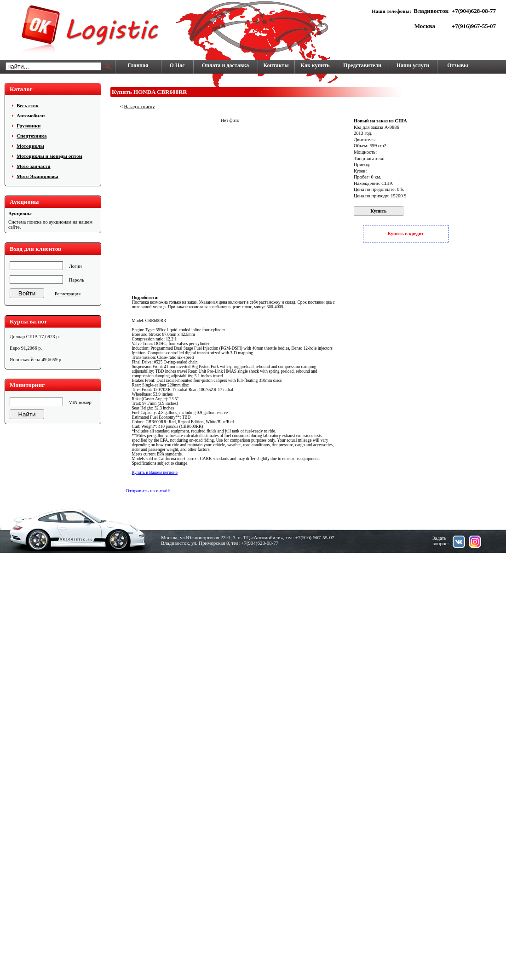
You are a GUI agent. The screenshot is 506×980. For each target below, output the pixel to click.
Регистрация (68, 294)
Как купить (315, 65)
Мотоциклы (30, 146)
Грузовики (29, 126)
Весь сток (28, 105)
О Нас (177, 65)
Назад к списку (139, 107)
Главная (138, 65)
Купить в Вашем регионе (155, 473)
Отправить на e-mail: (148, 490)
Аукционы (20, 214)
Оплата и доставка (225, 65)
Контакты (276, 65)
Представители (362, 65)
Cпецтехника (32, 136)
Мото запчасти (34, 166)
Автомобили (31, 115)
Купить (378, 211)
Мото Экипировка (37, 176)
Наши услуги (413, 65)
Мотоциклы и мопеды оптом (49, 156)
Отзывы (457, 65)
